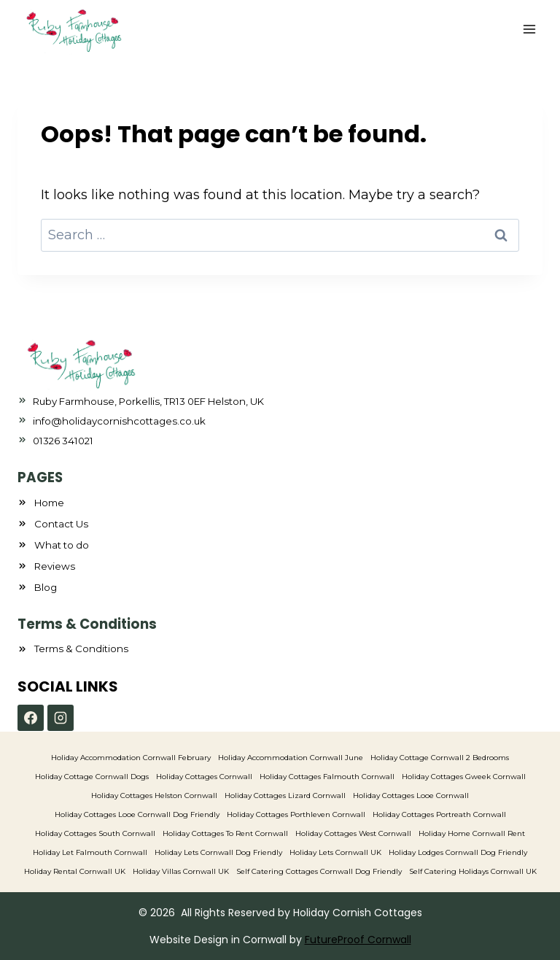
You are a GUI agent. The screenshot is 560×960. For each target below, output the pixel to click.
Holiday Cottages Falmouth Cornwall (327, 777)
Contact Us (61, 524)
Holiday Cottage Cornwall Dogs (92, 777)
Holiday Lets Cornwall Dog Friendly (218, 852)
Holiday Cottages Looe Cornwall (411, 796)
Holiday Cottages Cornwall (204, 777)
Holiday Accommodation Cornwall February (131, 758)
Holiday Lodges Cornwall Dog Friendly (458, 852)
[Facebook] (31, 718)
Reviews (55, 566)
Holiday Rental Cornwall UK (75, 871)
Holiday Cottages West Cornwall (353, 833)
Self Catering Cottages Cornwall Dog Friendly (319, 871)
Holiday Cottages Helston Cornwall (154, 796)
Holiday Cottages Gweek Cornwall (464, 777)
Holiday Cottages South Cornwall (95, 833)
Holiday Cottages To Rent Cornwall (225, 833)
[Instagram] (61, 718)
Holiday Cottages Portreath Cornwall (439, 814)
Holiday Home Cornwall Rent (472, 833)
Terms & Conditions (81, 649)
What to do (62, 545)
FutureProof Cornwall (358, 940)
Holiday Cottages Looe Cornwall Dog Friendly (137, 814)
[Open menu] (529, 29)
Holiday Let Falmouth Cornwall (90, 852)
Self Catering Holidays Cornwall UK (473, 871)
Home (49, 503)
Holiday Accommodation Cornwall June (291, 758)
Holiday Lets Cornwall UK (335, 852)
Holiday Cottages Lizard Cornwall (285, 796)
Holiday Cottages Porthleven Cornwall (296, 814)
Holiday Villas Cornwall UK (181, 871)
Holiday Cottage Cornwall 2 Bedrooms (440, 758)
